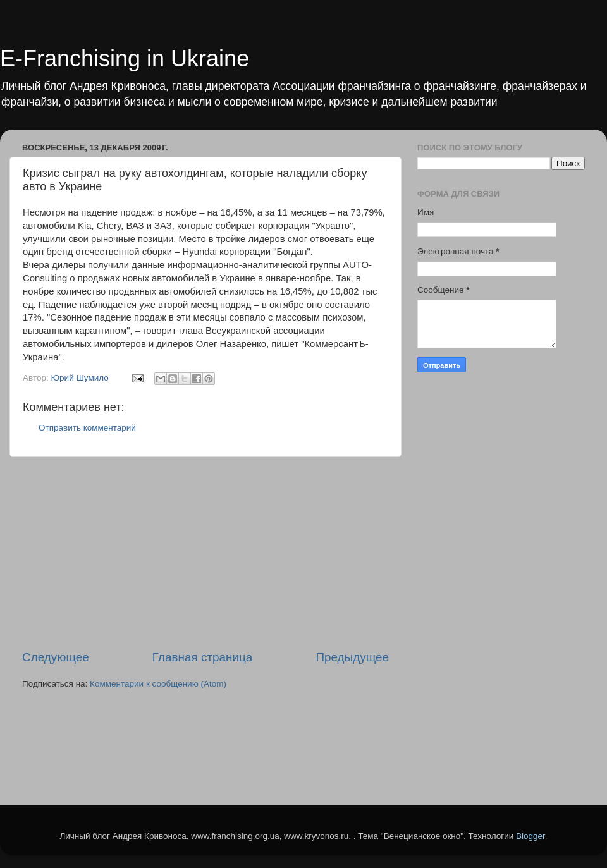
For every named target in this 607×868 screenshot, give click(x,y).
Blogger (530, 836)
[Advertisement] (205, 553)
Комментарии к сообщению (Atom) (158, 684)
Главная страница (203, 657)
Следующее (56, 657)
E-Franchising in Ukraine (125, 58)
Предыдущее (352, 657)
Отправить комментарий (87, 428)
